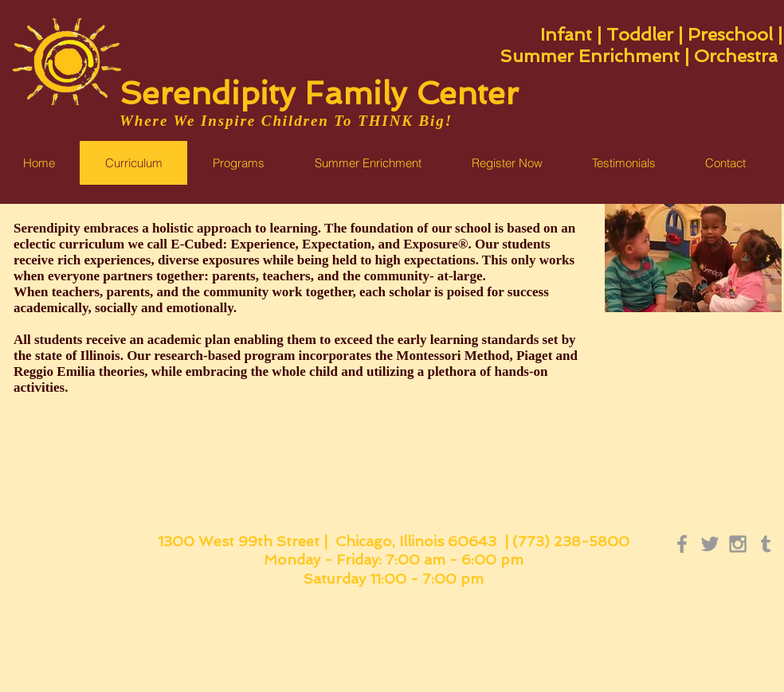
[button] (368, 163)
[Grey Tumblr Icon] (766, 544)
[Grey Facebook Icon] (682, 544)
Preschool (730, 34)
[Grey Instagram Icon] (738, 544)
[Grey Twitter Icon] (710, 544)
